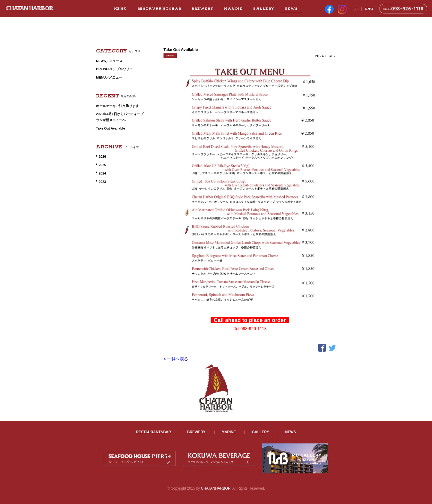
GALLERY (263, 9)
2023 (102, 182)
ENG (369, 9)
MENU (120, 9)
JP (356, 9)
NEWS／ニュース (109, 61)
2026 (102, 157)
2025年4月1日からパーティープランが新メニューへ (120, 117)
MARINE (233, 9)
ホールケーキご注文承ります (117, 106)
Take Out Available (111, 128)
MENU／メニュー (109, 77)
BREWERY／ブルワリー (114, 69)
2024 (102, 173)
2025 (102, 165)
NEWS (291, 9)
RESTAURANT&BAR (159, 9)
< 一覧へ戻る (176, 359)
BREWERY (203, 9)
